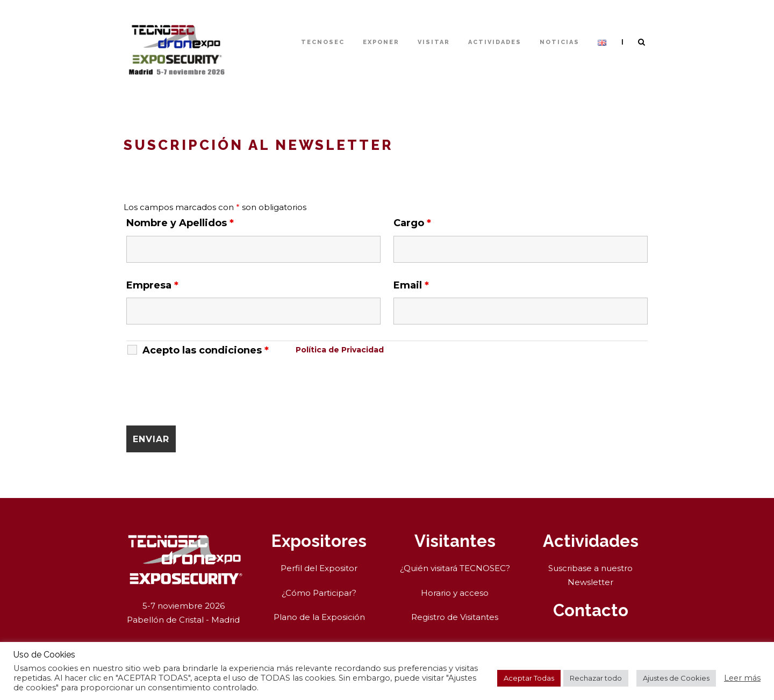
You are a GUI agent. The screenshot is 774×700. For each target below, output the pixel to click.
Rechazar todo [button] (596, 678)
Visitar (434, 42)
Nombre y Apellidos (180, 223)
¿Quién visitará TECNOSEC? (455, 568)
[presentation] (208, 391)
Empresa (152, 285)
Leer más (742, 678)
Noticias (560, 42)
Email (411, 285)
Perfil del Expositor (319, 568)
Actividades (495, 42)
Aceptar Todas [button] (529, 678)
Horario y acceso (455, 593)
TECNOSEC (323, 42)
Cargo (412, 223)
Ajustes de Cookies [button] (676, 678)
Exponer (381, 42)
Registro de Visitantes (455, 617)
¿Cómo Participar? (319, 593)
